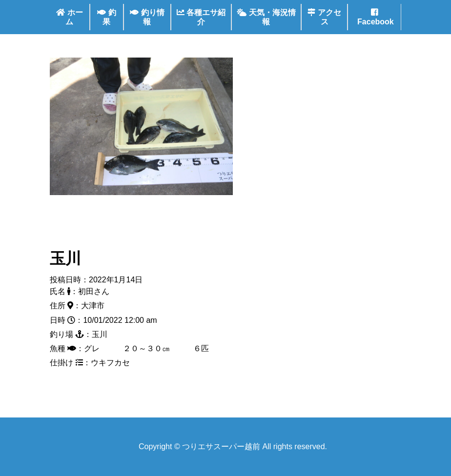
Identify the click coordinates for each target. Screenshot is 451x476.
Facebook (375, 17)
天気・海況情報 (266, 17)
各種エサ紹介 (201, 17)
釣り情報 (147, 17)
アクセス (324, 17)
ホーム (69, 17)
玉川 (65, 258)
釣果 (106, 17)
